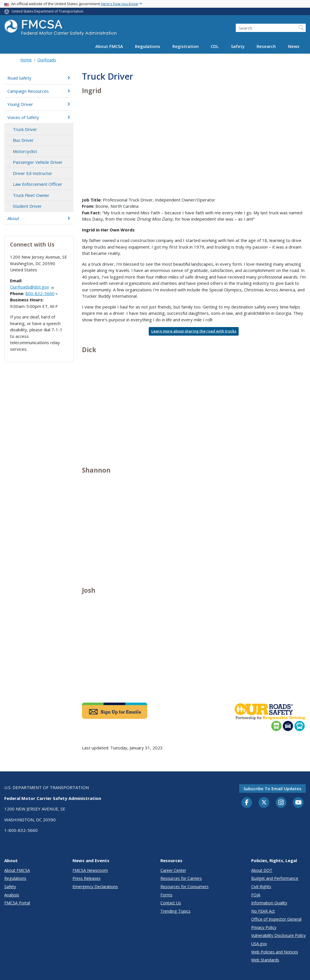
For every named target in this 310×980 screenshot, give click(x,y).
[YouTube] (298, 803)
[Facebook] (247, 803)
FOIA (256, 895)
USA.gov (259, 944)
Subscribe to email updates (272, 789)
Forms (166, 895)
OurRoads (47, 60)
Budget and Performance (275, 878)
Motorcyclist (25, 151)
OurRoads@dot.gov (32, 287)
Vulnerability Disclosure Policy (278, 935)
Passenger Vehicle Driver (38, 162)
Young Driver (39, 104)
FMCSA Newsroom (90, 870)
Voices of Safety (39, 117)
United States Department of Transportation (48, 11)
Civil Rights (261, 887)
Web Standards (265, 960)
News (294, 46)
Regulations (148, 46)
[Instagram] (281, 803)
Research (266, 46)
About (39, 218)
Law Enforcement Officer (38, 184)
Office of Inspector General (276, 919)
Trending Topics (175, 911)
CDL (215, 46)
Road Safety (39, 78)
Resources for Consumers (185, 887)
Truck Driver (25, 129)
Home (26, 60)
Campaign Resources (39, 91)
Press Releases (86, 878)
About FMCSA (109, 46)
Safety (238, 46)
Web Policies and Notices (275, 952)
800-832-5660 (42, 293)
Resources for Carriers (181, 878)
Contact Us (171, 903)
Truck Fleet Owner (31, 195)
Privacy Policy (264, 927)
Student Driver (27, 206)
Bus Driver (23, 140)
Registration (186, 46)
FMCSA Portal (17, 903)
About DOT (262, 870)
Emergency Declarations (95, 887)
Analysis (12, 895)
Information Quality (269, 903)
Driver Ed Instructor (33, 173)
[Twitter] (264, 802)
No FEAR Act (263, 911)
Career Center (173, 870)
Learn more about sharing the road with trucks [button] (194, 331)
